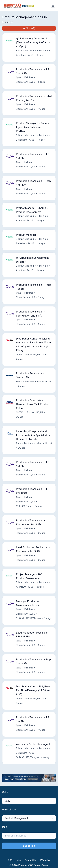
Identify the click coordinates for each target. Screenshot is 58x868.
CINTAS (20, 412)
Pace (19, 443)
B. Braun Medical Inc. (26, 51)
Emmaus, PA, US (35, 412)
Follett (19, 382)
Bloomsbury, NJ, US (26, 82)
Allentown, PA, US (25, 55)
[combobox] (29, 801)
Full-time (44, 51)
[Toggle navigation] (53, 6)
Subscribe (29, 846)
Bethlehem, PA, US (25, 140)
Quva (19, 77)
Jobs (19, 860)
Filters (29, 28)
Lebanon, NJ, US (44, 443)
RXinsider (45, 860)
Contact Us (30, 860)
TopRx (19, 355)
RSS (10, 860)
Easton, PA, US (44, 382)
